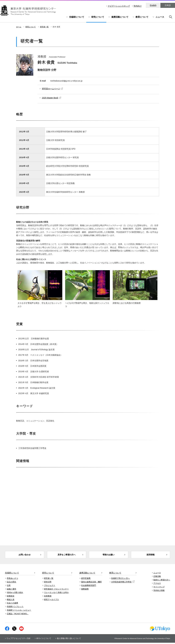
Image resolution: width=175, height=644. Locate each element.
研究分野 (48, 583)
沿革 (9, 587)
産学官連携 (86, 580)
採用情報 (151, 555)
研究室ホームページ (52, 89)
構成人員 (11, 601)
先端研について (77, 17)
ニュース (160, 17)
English (153, 5)
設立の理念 (11, 583)
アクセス (157, 585)
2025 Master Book (52, 98)
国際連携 (85, 590)
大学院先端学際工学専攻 (123, 583)
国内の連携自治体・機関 (91, 583)
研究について (98, 17)
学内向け (138, 6)
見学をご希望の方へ (66, 555)
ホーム (19, 27)
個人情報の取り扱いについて (69, 640)
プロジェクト (50, 587)
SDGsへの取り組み (15, 594)
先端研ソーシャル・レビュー (19, 611)
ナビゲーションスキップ (119, 6)
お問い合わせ (25, 555)
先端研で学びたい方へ (120, 580)
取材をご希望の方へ (162, 581)
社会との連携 (12, 604)
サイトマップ (159, 588)
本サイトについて (44, 640)
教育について (142, 17)
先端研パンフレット (15, 608)
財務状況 (11, 597)
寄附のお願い (109, 555)
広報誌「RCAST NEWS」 (18, 615)
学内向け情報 (159, 592)
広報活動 (157, 577)
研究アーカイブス (51, 601)
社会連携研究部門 (89, 587)
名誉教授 (48, 597)
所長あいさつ (12, 580)
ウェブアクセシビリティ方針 (18, 640)
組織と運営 (11, 590)
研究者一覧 (44, 27)
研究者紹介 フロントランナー (56, 590)
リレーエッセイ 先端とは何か (56, 594)
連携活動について (120, 17)
